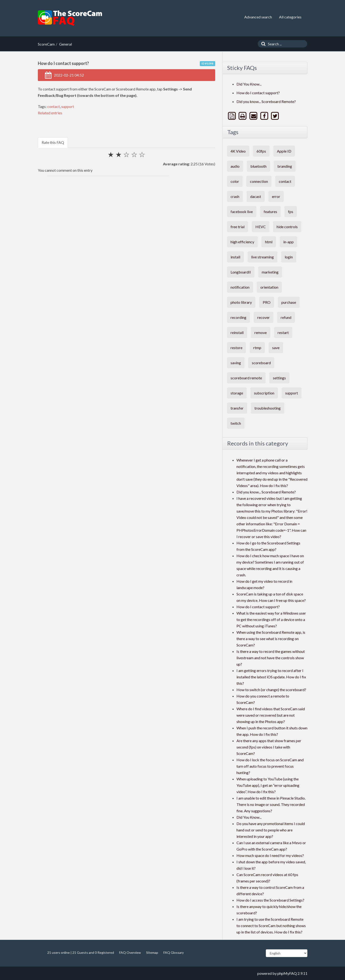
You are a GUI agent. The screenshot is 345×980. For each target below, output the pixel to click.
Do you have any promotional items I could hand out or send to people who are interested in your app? (271, 830)
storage (237, 393)
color (235, 181)
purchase (289, 302)
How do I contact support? (258, 93)
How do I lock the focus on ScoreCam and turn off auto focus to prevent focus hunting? (270, 766)
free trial (238, 227)
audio (235, 166)
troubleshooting (268, 408)
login (289, 257)
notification (240, 287)
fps (291, 212)
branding (285, 166)
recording (238, 317)
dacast (256, 196)
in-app (288, 242)
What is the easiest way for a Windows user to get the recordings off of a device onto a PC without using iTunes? (271, 619)
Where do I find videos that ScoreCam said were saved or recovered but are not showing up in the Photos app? (271, 715)
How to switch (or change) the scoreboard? (271, 690)
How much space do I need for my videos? (270, 855)
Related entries (50, 113)
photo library (241, 302)
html (269, 242)
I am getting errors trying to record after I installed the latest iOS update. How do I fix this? (271, 677)
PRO (267, 302)
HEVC (261, 227)
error (276, 196)
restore (236, 348)
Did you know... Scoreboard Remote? (266, 101)
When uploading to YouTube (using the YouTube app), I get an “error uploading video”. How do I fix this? (268, 785)
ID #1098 (207, 63)
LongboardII (241, 272)
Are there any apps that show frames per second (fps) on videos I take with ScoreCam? (269, 747)
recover (264, 317)
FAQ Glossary (174, 952)
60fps (261, 151)
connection (259, 181)
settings (279, 378)
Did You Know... (249, 84)
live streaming (262, 257)
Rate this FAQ (53, 142)
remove (261, 332)
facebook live (242, 212)
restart (283, 332)
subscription (264, 393)
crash (235, 196)
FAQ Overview (130, 952)
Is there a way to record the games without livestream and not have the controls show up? (271, 658)
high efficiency (242, 242)
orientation (269, 287)
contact (54, 106)
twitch (236, 423)
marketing (270, 272)
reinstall (237, 332)
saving (236, 363)
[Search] (262, 44)
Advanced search (258, 17)
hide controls (287, 227)
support (68, 106)
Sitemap (152, 952)
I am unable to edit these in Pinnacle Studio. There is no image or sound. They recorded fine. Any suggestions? (271, 804)
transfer (237, 408)
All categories (290, 17)
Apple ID (284, 151)
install (235, 257)
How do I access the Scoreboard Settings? (270, 900)
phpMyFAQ (287, 973)
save (276, 348)
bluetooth (258, 166)
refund (286, 317)
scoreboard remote (246, 378)
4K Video (238, 151)
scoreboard (261, 363)
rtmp (257, 348)
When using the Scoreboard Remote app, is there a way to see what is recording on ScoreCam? (271, 639)
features (270, 212)
